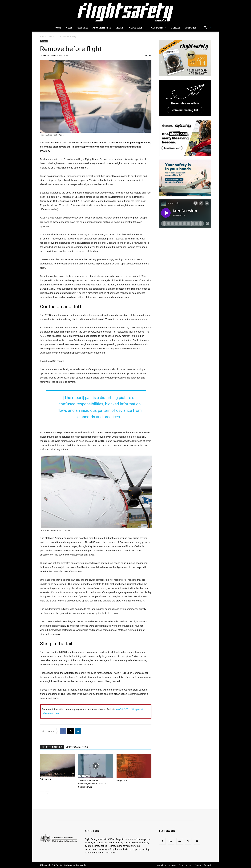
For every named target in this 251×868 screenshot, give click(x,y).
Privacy (198, 865)
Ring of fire (122, 780)
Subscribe (191, 28)
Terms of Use (185, 865)
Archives (172, 865)
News (69, 28)
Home (58, 28)
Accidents (159, 28)
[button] (206, 28)
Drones (120, 28)
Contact (207, 865)
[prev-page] (42, 793)
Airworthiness (102, 28)
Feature (52, 36)
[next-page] (47, 793)
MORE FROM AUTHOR (77, 747)
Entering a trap (47, 779)
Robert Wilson (49, 55)
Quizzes (176, 28)
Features (82, 28)
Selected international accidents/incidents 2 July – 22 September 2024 (93, 784)
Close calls (138, 28)
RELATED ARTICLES (52, 747)
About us (161, 865)
